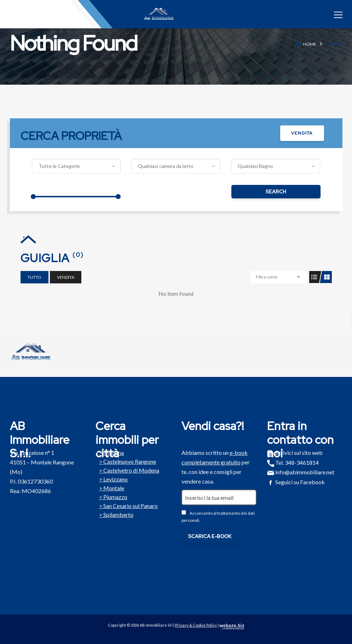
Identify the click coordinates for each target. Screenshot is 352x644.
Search (276, 192)
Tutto (34, 277)
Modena (110, 452)
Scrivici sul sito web (295, 453)
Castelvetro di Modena (127, 470)
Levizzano (112, 479)
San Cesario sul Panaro (127, 505)
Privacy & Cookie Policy (196, 625)
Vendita (302, 133)
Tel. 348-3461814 (293, 462)
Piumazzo (111, 496)
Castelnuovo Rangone (126, 461)
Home (310, 44)
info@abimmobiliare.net (301, 472)
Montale (110, 487)
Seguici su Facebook (296, 482)
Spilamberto (114, 514)
